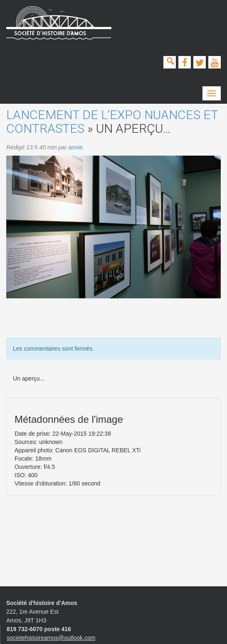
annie (75, 147)
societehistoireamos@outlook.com (51, 638)
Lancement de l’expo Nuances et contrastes (112, 122)
